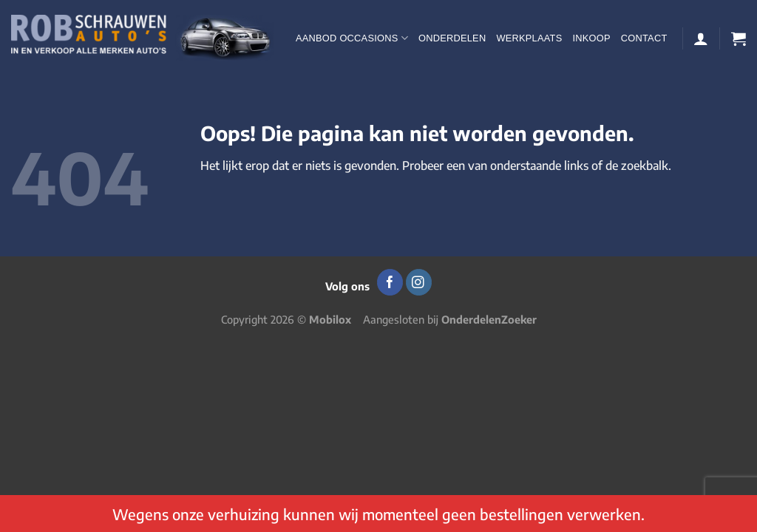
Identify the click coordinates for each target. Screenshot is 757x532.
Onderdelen (452, 38)
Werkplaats (529, 38)
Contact (644, 38)
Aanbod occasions (352, 38)
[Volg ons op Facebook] (390, 282)
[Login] (701, 38)
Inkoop (591, 38)
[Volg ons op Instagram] (419, 282)
